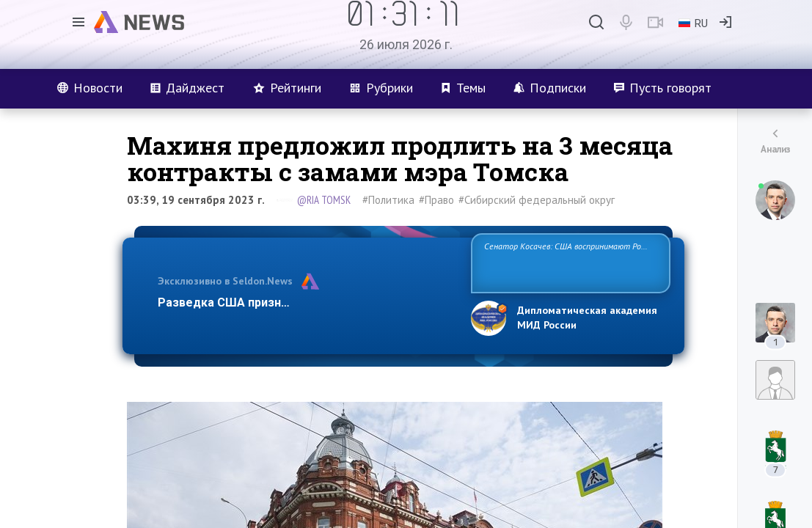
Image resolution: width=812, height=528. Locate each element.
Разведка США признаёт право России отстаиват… (306, 302)
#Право (436, 200)
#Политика (388, 200)
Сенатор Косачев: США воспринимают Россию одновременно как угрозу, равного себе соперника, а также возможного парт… (568, 262)
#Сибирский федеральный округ (537, 200)
